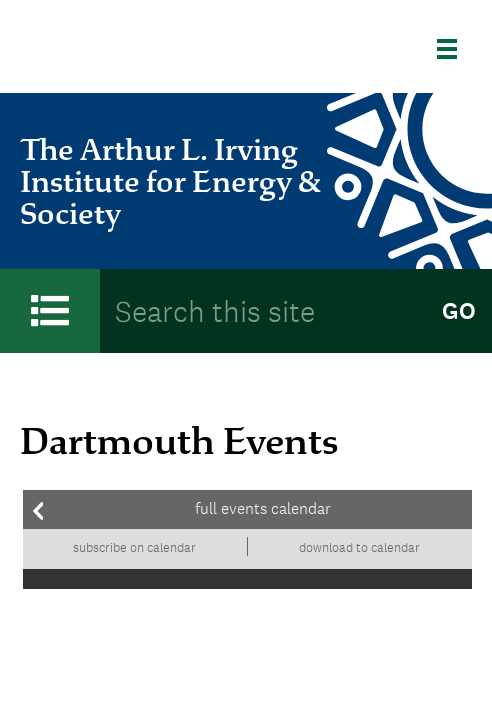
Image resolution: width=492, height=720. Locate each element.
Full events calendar (263, 508)
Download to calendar (359, 547)
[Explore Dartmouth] (454, 49)
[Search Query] (262, 311)
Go (459, 311)
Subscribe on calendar (134, 547)
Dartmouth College (125, 49)
